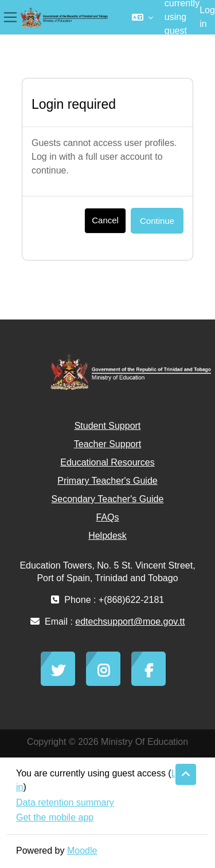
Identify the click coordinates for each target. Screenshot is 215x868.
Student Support (108, 426)
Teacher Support (107, 444)
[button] (142, 17)
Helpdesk (107, 536)
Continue (157, 221)
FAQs (107, 517)
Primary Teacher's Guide (107, 481)
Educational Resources (107, 462)
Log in (207, 17)
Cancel (105, 220)
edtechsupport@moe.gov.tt (130, 622)
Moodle (82, 851)
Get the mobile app (55, 817)
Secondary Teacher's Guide (108, 499)
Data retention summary (65, 802)
